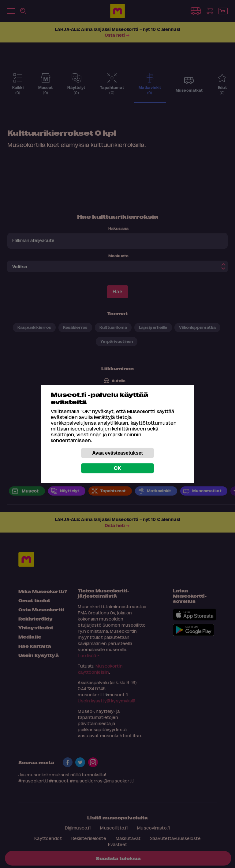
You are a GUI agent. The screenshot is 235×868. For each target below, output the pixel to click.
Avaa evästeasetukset (117, 453)
